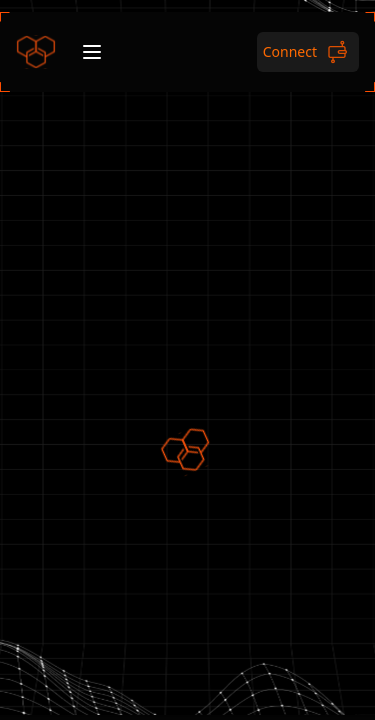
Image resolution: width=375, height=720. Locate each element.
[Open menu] (92, 52)
